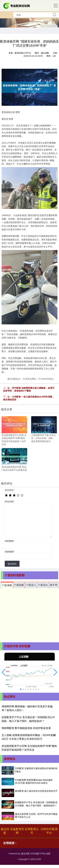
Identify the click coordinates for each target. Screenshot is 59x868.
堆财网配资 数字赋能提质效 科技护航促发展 (26, 728)
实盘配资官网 (17, 831)
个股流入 (31, 585)
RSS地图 (35, 854)
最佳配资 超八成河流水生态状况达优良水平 (36, 791)
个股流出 (43, 585)
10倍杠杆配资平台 (49, 831)
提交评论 (12, 564)
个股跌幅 (19, 585)
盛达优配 (5, 831)
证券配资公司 (32, 831)
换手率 (54, 585)
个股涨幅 (7, 585)
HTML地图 (45, 854)
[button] (4, 672)
